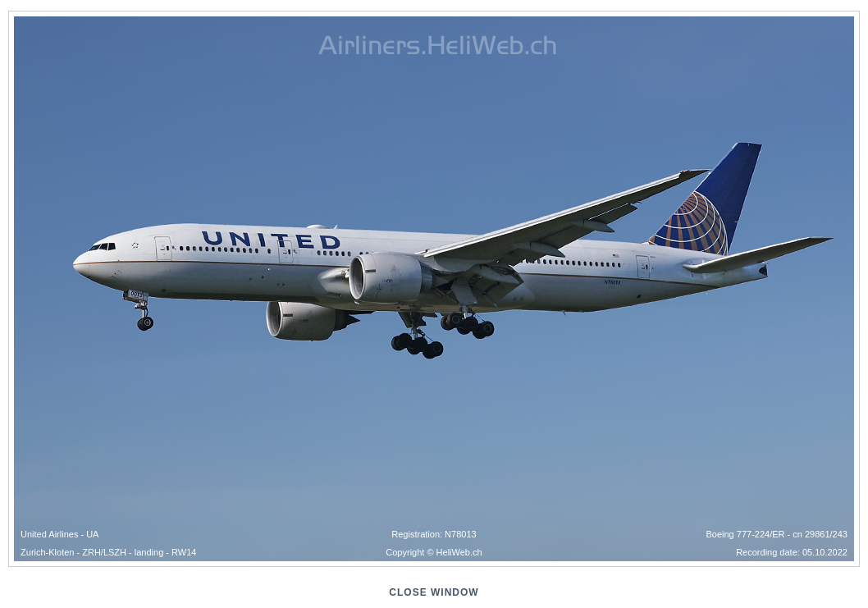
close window (434, 592)
